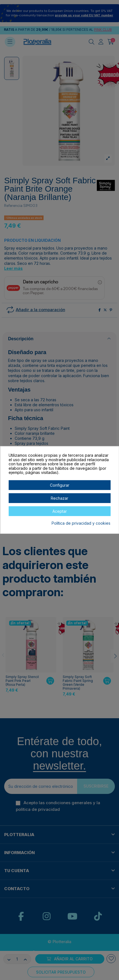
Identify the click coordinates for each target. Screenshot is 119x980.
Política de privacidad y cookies (81, 523)
